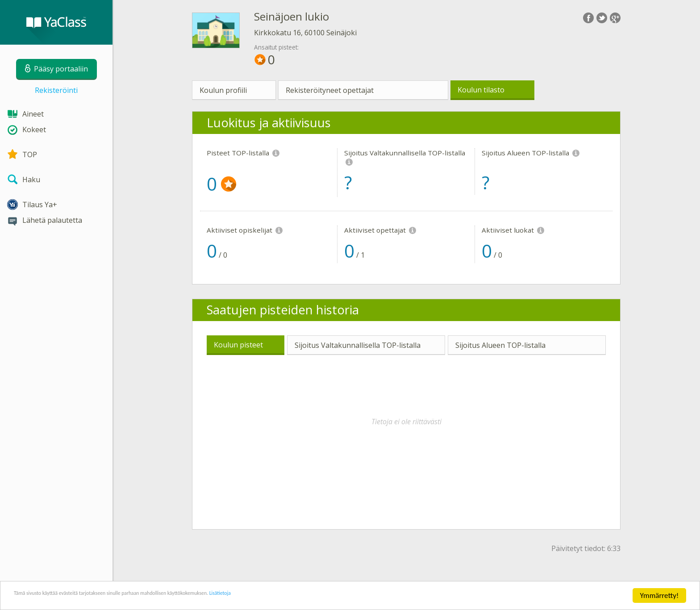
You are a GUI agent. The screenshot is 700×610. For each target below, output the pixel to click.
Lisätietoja (314, 596)
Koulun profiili (223, 90)
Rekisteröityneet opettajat (330, 90)
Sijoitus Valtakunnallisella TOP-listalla (358, 345)
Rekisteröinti (56, 90)
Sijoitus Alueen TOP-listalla (500, 345)
